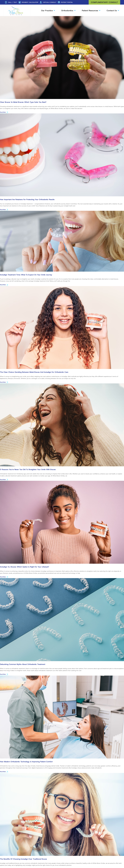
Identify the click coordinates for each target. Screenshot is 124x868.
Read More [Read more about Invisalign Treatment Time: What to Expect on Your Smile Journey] (3, 285)
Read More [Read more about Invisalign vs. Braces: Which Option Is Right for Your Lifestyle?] (3, 578)
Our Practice (48, 10)
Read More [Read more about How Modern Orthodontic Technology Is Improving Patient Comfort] (3, 773)
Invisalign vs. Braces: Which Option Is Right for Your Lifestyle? (24, 568)
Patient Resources (91, 10)
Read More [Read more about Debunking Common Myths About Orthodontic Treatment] (3, 675)
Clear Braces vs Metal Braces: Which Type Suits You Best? (23, 102)
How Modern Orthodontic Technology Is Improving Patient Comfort (26, 763)
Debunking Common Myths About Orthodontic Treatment (23, 665)
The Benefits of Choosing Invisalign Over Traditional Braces (23, 860)
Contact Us (113, 10)
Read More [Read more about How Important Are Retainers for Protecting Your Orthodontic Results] (3, 210)
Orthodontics (68, 10)
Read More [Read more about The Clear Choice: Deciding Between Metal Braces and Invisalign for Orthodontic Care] (3, 383)
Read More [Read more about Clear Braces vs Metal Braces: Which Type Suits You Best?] (3, 112)
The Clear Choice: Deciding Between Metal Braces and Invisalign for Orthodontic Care (34, 373)
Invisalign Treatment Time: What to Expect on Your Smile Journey (26, 275)
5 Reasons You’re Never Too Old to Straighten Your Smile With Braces (28, 470)
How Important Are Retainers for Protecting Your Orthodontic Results (27, 200)
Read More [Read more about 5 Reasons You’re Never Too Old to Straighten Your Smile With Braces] (3, 480)
